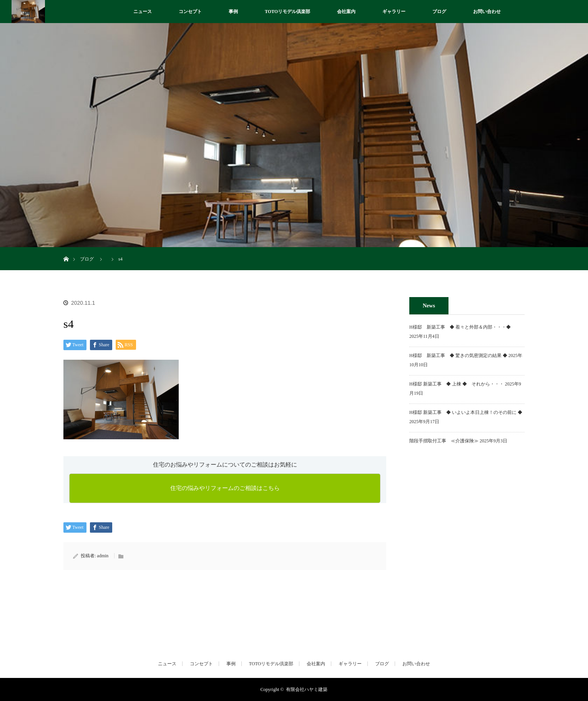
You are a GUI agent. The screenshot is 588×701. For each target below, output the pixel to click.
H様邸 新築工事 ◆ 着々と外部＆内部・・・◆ (462, 327)
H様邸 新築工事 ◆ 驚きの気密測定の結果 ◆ (458, 355)
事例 (233, 12)
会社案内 (346, 12)
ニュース (143, 12)
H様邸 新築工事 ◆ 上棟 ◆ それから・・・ (457, 384)
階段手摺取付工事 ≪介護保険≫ (444, 441)
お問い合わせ (487, 12)
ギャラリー (394, 12)
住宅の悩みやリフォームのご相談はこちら (225, 488)
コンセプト (190, 12)
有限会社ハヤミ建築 (307, 689)
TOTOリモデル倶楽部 (287, 12)
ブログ (439, 12)
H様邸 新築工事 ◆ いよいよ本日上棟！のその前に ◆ (466, 412)
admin (103, 556)
